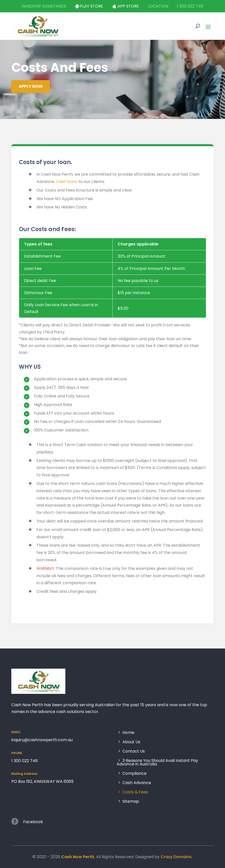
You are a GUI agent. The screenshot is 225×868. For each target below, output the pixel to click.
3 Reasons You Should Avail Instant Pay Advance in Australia (157, 763)
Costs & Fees (135, 792)
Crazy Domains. (177, 857)
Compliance (134, 774)
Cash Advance (137, 783)
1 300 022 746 (190, 6)
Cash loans (67, 188)
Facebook (33, 822)
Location (158, 6)
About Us (131, 742)
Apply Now (30, 86)
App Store (128, 6)
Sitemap (131, 801)
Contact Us (134, 751)
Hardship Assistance (44, 6)
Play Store (92, 6)
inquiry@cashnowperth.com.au (42, 740)
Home (128, 733)
